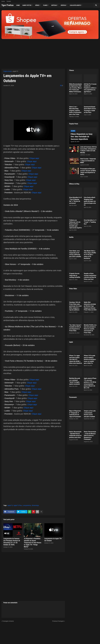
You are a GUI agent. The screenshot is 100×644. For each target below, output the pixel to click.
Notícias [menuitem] (54, 5)
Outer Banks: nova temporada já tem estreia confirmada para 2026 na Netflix (75, 254)
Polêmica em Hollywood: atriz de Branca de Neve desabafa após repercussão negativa (75, 224)
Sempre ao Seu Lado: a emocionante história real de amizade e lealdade (90, 414)
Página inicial (7, 71)
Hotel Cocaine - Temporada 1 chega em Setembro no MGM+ (88, 161)
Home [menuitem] (18, 5)
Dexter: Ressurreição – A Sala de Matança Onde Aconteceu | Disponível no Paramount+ (90, 435)
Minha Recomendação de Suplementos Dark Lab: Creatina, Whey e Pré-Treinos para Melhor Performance (75, 88)
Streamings (35, 505)
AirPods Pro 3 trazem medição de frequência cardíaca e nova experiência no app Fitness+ (90, 88)
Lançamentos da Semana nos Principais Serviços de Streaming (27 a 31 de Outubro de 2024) (12, 542)
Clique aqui (34, 158)
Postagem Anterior (8, 621)
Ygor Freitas (8, 5)
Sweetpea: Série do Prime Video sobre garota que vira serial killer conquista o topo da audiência (75, 306)
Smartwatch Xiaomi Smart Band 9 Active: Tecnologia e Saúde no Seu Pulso (90, 110)
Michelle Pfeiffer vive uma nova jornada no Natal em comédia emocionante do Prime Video (90, 329)
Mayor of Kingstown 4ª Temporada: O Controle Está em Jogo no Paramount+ (75, 414)
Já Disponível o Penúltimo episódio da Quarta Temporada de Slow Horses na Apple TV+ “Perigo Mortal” (33, 543)
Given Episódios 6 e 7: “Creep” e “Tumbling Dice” (90, 222)
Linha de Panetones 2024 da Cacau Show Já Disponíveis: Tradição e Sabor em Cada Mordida (88, 150)
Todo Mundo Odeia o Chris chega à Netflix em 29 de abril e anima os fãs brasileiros (90, 255)
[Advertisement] (50, 53)
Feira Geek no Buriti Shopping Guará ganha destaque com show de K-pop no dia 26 (90, 201)
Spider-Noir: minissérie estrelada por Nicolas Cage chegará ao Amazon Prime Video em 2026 (90, 306)
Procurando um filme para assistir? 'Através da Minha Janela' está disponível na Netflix (88, 172)
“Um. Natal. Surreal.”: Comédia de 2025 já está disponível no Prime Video (75, 328)
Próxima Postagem (58, 621)
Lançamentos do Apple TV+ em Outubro (53, 540)
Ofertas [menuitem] (63, 5)
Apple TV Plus (18, 505)
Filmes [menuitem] (45, 5)
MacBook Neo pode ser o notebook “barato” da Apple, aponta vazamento (75, 381)
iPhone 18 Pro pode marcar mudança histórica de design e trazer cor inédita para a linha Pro (90, 359)
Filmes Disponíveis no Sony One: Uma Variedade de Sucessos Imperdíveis (82, 137)
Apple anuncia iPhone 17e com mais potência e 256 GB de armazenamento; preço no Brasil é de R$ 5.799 (90, 383)
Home (3, 1)
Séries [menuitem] (37, 5)
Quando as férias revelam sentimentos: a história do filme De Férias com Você (90, 276)
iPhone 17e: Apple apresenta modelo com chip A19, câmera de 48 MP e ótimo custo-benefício (76, 359)
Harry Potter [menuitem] (27, 5)
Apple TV (15, 71)
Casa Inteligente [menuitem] (75, 5)
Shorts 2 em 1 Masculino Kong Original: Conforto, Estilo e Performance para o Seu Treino (75, 111)
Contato (9, 1)
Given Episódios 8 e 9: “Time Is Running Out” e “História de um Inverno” (76, 200)
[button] (96, 5)
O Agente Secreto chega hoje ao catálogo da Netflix (75, 275)
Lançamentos (27, 505)
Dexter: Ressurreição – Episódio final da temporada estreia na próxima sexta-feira (75, 435)
